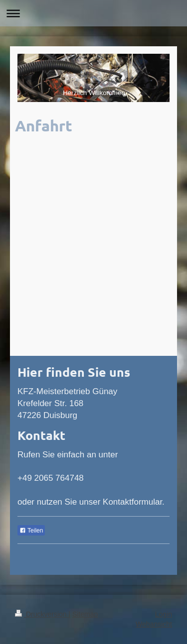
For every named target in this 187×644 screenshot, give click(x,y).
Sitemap (85, 614)
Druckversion (42, 614)
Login (164, 614)
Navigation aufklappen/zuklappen (93, 13)
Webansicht (154, 624)
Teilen (31, 531)
